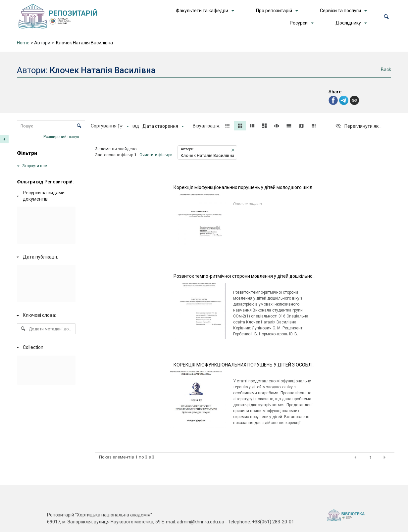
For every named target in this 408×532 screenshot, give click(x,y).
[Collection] (45, 348)
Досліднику (348, 23)
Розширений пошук (62, 137)
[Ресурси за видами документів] (45, 196)
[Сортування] (163, 126)
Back (386, 70)
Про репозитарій (274, 11)
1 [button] (371, 458)
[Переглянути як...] (358, 126)
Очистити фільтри (156, 155)
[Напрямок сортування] (124, 126)
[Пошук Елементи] (51, 126)
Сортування (104, 126)
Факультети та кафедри (202, 11)
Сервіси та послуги (340, 11)
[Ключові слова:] (45, 315)
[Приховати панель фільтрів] (4, 139)
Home (23, 43)
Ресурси (299, 23)
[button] (386, 17)
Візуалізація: (207, 126)
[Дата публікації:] (45, 257)
